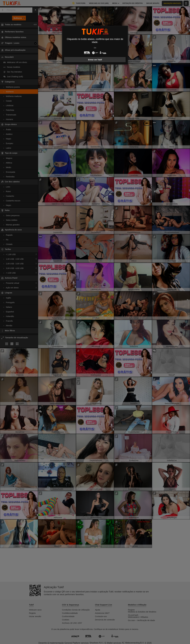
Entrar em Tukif (95, 60)
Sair (95, 48)
